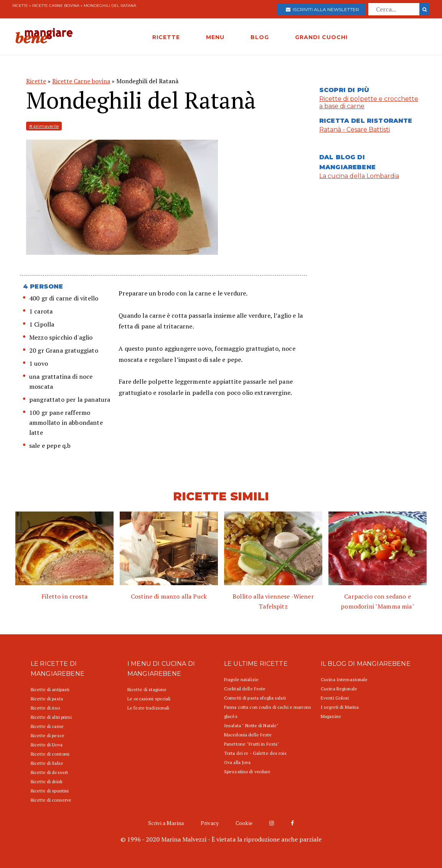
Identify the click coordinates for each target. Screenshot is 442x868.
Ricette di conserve (51, 800)
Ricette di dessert (49, 772)
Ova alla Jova (237, 762)
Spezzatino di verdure (247, 771)
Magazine (331, 716)
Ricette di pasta (47, 699)
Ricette (20, 6)
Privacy (210, 823)
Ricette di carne (47, 726)
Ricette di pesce (48, 735)
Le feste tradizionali (148, 708)
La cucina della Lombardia (359, 176)
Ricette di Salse (47, 763)
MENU (215, 37)
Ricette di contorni (50, 754)
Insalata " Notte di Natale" (251, 725)
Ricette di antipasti (50, 689)
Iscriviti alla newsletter (322, 9)
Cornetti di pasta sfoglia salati (255, 698)
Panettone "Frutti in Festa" (252, 744)
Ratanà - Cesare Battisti (355, 130)
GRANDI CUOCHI (321, 37)
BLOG (260, 37)
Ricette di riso (45, 708)
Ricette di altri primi (51, 717)
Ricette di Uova (47, 745)
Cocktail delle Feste (245, 689)
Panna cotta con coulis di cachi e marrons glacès (268, 712)
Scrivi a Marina (166, 823)
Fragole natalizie (241, 679)
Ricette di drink (47, 781)
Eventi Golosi (335, 698)
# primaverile (44, 126)
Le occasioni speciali (149, 699)
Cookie (244, 823)
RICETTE (166, 37)
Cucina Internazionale (344, 679)
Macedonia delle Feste (248, 735)
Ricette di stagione (147, 689)
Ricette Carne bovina (56, 6)
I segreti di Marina (340, 707)
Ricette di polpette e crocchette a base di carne (369, 102)
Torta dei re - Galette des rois (255, 753)
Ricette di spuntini (50, 791)
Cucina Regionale (339, 689)
